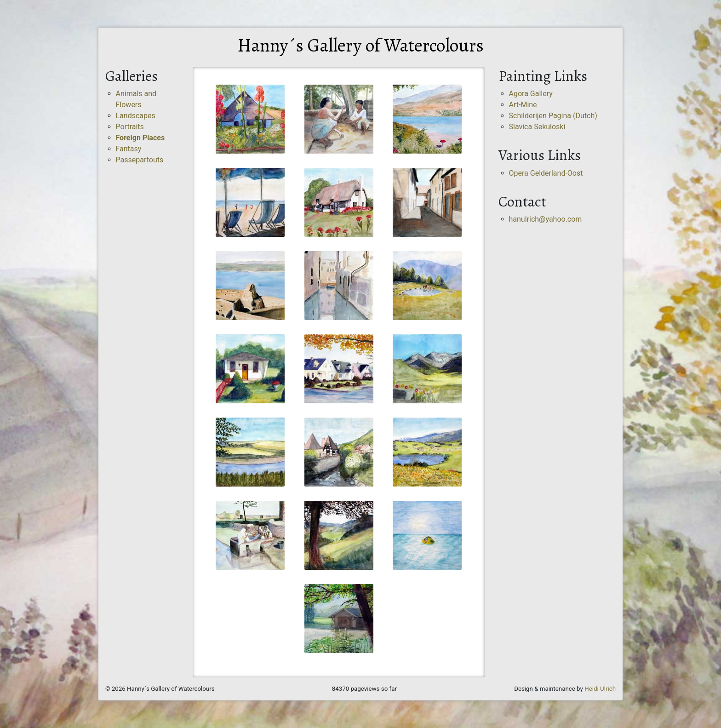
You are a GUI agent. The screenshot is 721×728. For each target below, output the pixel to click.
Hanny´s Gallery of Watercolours (360, 45)
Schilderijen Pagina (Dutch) (553, 116)
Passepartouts (140, 160)
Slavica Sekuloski (537, 127)
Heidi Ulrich (600, 689)
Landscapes (136, 116)
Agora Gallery (531, 94)
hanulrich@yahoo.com (546, 219)
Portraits (130, 127)
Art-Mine (523, 105)
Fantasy (129, 149)
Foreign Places (140, 138)
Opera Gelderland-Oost (546, 173)
